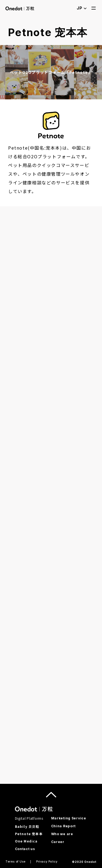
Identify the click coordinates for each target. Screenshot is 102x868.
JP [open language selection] (82, 8)
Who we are (62, 834)
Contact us (25, 849)
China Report (64, 826)
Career (58, 842)
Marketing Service (69, 818)
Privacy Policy (47, 861)
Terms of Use (15, 861)
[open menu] (94, 8)
